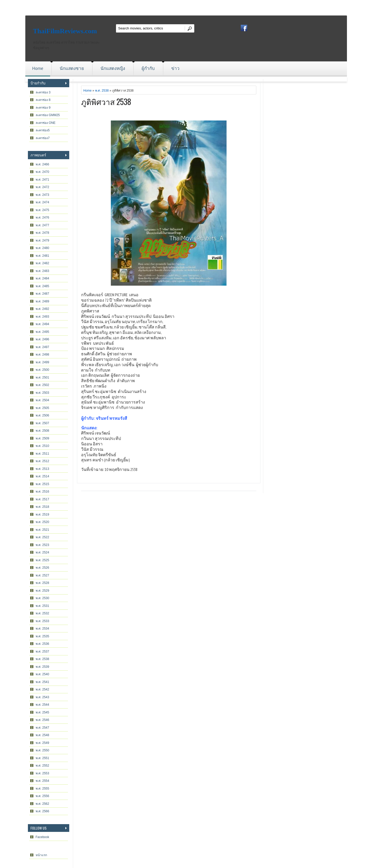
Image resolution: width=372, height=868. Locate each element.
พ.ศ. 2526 (42, 568)
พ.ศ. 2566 (42, 811)
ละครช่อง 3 (43, 92)
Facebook (42, 837)
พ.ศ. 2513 (42, 469)
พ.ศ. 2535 (42, 636)
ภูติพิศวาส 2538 (106, 102)
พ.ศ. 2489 (42, 301)
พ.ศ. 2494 (42, 324)
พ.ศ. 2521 (42, 530)
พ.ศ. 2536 (42, 644)
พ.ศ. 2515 (42, 484)
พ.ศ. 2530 (42, 598)
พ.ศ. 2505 (42, 408)
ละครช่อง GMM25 (48, 115)
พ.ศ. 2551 (42, 758)
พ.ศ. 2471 (42, 180)
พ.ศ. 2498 (42, 355)
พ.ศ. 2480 (42, 248)
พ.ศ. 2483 (42, 271)
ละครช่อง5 (43, 130)
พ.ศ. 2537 (42, 652)
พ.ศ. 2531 (42, 606)
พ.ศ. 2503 (42, 393)
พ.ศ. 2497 (42, 347)
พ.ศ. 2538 (42, 659)
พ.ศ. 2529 (42, 591)
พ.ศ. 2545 (42, 712)
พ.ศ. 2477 (42, 225)
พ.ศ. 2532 (42, 613)
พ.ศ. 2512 (42, 461)
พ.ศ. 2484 (42, 278)
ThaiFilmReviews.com (65, 31)
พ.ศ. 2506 (42, 415)
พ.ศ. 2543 (42, 697)
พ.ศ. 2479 (42, 240)
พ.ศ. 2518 (42, 507)
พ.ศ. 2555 (42, 789)
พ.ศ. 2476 (42, 218)
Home (38, 68)
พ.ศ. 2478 (42, 233)
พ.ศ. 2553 (42, 773)
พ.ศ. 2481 (42, 256)
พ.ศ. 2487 (42, 294)
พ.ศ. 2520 (42, 522)
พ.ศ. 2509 (42, 438)
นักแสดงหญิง (113, 68)
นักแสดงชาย (72, 68)
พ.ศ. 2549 (42, 743)
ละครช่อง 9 (43, 108)
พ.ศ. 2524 (42, 552)
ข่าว (175, 68)
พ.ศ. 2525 (42, 560)
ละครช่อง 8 (43, 100)
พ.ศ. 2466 (42, 164)
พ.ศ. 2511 (42, 454)
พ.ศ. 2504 (42, 400)
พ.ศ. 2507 (42, 423)
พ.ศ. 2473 (42, 195)
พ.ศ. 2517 (42, 499)
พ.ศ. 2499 (42, 362)
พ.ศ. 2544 (42, 705)
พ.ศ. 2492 (42, 309)
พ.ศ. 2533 (42, 621)
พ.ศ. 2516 (42, 492)
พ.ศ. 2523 (42, 545)
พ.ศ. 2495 (42, 332)
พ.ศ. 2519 (42, 515)
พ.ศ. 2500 (42, 370)
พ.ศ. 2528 (42, 583)
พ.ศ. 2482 (42, 263)
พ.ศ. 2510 (42, 446)
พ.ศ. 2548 (42, 735)
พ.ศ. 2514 (42, 476)
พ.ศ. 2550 (42, 750)
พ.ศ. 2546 (42, 720)
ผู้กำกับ (148, 68)
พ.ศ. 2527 (42, 575)
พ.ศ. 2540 (42, 674)
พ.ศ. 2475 (42, 210)
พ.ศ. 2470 (42, 172)
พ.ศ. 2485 (42, 286)
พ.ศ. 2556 (42, 796)
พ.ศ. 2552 (42, 766)
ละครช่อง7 (43, 138)
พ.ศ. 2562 (42, 804)
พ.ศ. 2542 (42, 689)
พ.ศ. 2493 (42, 317)
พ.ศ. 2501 (42, 377)
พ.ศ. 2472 (42, 187)
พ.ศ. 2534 (42, 629)
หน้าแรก (41, 855)
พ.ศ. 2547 (42, 728)
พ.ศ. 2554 (42, 781)
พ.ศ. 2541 (42, 682)
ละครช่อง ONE (46, 123)
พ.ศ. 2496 (42, 339)
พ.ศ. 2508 (42, 431)
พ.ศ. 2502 (42, 385)
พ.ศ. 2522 (42, 537)
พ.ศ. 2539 (42, 667)
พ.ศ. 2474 (42, 202)
